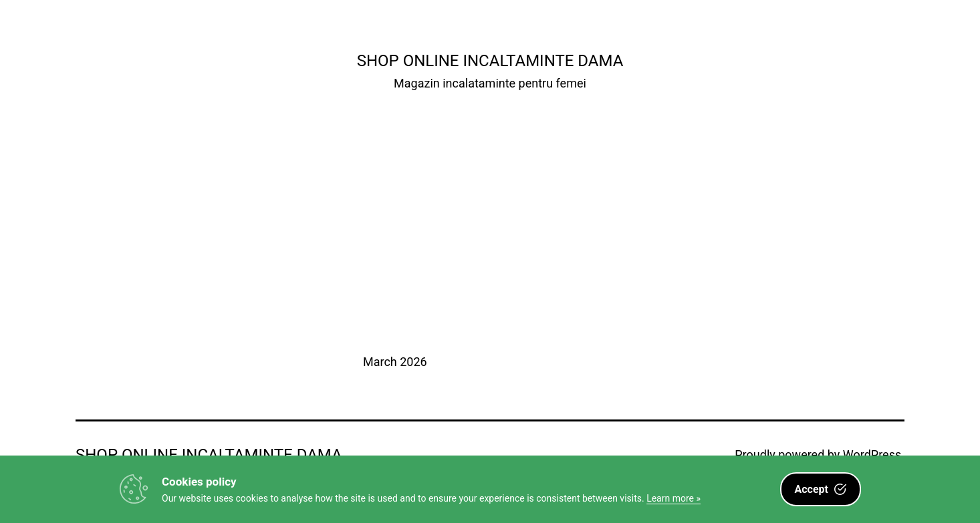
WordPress (872, 455)
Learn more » (673, 498)
